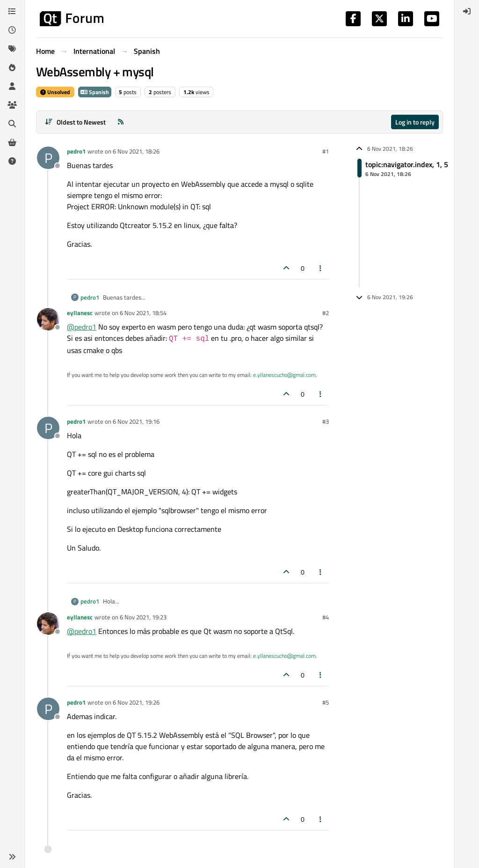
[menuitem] (467, 11)
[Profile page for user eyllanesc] (48, 319)
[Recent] (12, 30)
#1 (326, 151)
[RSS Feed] (121, 122)
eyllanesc (80, 313)
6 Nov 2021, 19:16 (136, 421)
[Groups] (12, 105)
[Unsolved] (12, 161)
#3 (326, 421)
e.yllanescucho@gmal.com (284, 375)
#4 (326, 617)
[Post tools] (321, 268)
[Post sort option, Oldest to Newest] (75, 122)
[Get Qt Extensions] (12, 142)
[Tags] (12, 49)
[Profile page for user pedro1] (48, 158)
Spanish (95, 92)
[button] (12, 857)
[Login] (467, 11)
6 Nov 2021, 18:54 (143, 313)
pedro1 (76, 151)
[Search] (12, 124)
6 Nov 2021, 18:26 (136, 151)
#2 (326, 313)
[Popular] (12, 67)
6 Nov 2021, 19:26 (136, 702)
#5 (326, 702)
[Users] (12, 86)
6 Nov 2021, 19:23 (143, 617)
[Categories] (12, 11)
